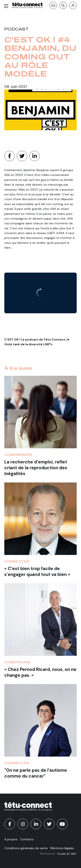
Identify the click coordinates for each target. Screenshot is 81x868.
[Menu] (6, 6)
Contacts (27, 839)
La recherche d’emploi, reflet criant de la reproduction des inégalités (36, 468)
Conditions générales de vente (26, 848)
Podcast (16, 29)
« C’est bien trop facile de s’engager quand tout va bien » (37, 571)
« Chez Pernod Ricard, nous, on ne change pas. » (40, 672)
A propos (11, 839)
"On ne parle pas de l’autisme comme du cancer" (36, 773)
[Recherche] (63, 5)
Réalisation (58, 854)
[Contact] (53, 5)
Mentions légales (62, 848)
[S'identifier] (73, 5)
